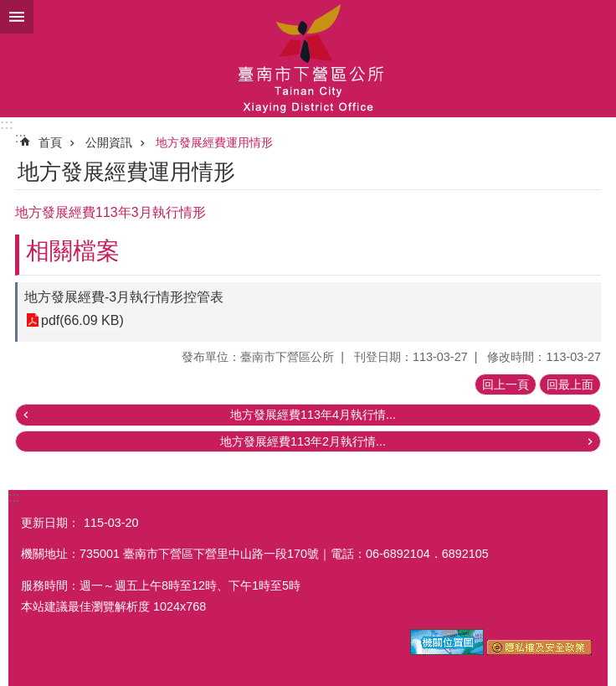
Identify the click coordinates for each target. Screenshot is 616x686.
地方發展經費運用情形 (214, 142)
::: (7, 124)
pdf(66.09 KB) (82, 320)
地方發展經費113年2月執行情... (303, 441)
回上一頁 (506, 384)
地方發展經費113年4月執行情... (313, 415)
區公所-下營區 (308, 59)
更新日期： (50, 523)
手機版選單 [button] (17, 17)
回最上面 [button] (570, 384)
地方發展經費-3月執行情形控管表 (124, 297)
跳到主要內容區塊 (9, 9)
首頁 (50, 142)
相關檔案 (73, 251)
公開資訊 (109, 142)
